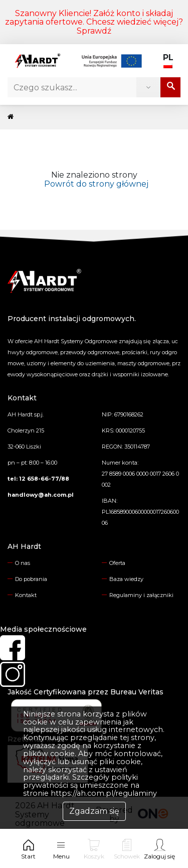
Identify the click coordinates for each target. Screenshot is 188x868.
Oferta (117, 563)
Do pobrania (31, 579)
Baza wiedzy (126, 579)
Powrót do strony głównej (94, 184)
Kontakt (26, 595)
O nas (23, 563)
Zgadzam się (94, 811)
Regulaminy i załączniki (141, 595)
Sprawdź (94, 31)
